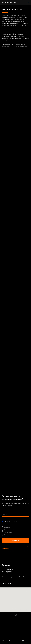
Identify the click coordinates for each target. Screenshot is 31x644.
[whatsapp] (3, 584)
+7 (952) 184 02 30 (9, 569)
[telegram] (5, 584)
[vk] (8, 584)
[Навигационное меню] (28, 3)
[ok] (10, 584)
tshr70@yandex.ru (8, 572)
